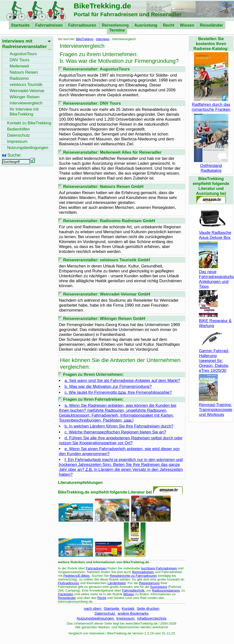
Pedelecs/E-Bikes (77, 576)
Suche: (14, 155)
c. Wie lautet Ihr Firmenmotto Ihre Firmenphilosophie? (118, 392)
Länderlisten (117, 583)
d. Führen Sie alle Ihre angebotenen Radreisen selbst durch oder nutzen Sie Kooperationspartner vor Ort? (121, 440)
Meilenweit (19, 66)
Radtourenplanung (166, 590)
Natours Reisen (24, 72)
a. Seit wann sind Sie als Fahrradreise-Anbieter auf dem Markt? (122, 381)
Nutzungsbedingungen (96, 618)
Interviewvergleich (26, 103)
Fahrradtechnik (133, 590)
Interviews (103, 39)
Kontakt (128, 608)
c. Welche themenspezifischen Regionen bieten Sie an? (115, 432)
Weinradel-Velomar (27, 91)
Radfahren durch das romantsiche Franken (211, 105)
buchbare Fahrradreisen (159, 568)
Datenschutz (105, 613)
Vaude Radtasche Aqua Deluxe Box (215, 233)
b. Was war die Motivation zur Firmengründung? (108, 387)
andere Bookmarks (133, 613)
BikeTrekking (85, 39)
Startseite (21, 25)
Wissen (188, 25)
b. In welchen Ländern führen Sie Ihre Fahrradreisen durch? (119, 426)
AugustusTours (23, 54)
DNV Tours (19, 60)
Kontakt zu (29, 123)
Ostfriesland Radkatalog (211, 166)
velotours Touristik (26, 85)
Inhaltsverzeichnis (152, 618)
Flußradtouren (69, 583)
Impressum (126, 618)
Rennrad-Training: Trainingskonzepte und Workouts (216, 407)
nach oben (93, 608)
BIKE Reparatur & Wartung (215, 321)
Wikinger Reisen (25, 97)
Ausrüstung (146, 25)
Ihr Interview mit (24, 112)
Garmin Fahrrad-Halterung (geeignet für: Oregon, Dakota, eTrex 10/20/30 (214, 358)
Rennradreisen (143, 572)
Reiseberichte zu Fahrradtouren (133, 576)
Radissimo (19, 78)
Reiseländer (212, 25)
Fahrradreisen (49, 25)
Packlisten (66, 594)
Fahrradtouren (83, 25)
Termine (117, 30)
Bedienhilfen (18, 129)
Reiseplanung (116, 25)
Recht (169, 25)
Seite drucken (148, 608)
